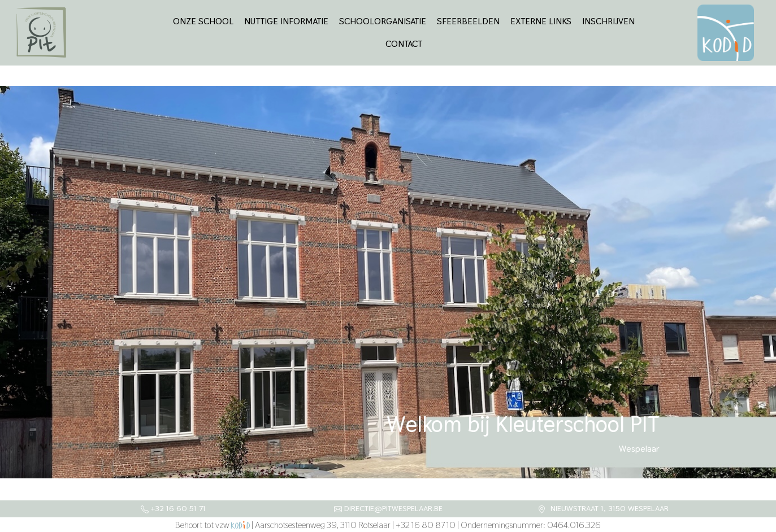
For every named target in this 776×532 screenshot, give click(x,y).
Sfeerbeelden (468, 21)
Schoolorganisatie (383, 21)
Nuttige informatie (286, 21)
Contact (404, 44)
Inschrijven (608, 21)
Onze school (203, 21)
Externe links (541, 21)
